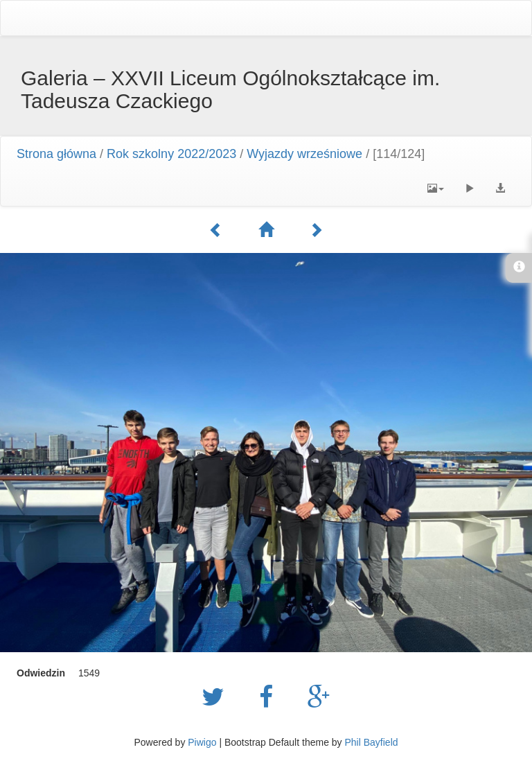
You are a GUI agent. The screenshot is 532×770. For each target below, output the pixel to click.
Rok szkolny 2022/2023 (171, 154)
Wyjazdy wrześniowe (304, 154)
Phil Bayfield (371, 742)
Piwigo (202, 742)
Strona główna (56, 154)
